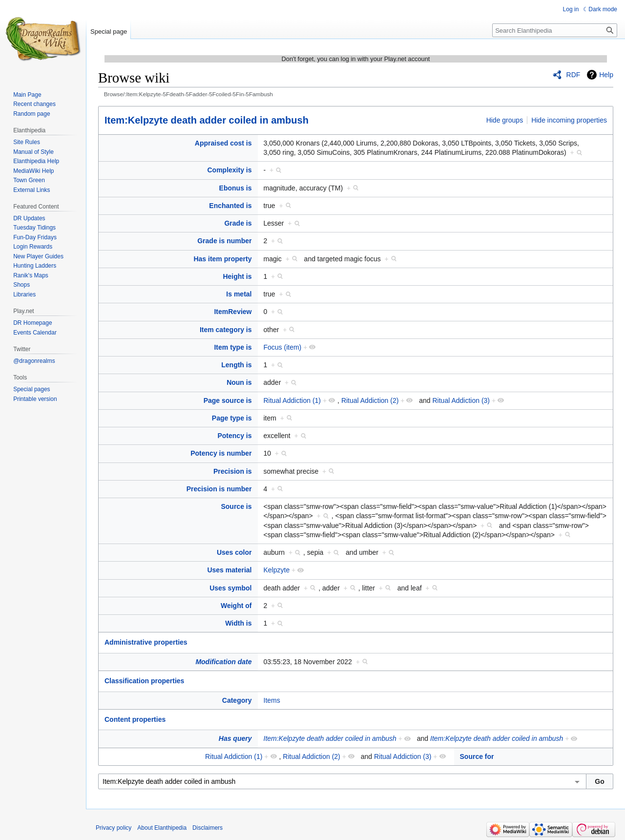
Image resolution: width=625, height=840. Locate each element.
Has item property (222, 259)
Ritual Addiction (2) (370, 400)
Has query (235, 738)
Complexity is (229, 170)
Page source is (228, 400)
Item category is (226, 330)
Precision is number (219, 489)
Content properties (135, 719)
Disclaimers (208, 828)
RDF (573, 75)
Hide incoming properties (569, 120)
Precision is (233, 471)
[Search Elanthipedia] (555, 30)
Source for (477, 756)
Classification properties (144, 681)
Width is (238, 623)
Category (237, 700)
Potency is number (221, 453)
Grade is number (224, 241)
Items (272, 700)
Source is (236, 506)
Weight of (236, 606)
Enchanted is (230, 206)
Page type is (232, 418)
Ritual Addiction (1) (292, 400)
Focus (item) (283, 347)
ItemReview (233, 312)
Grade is (238, 223)
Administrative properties (146, 642)
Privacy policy (114, 828)
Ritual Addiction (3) (461, 400)
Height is (237, 276)
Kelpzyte (277, 570)
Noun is (239, 382)
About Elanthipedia (162, 828)
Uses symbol (230, 588)
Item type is (233, 347)
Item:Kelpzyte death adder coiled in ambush (207, 120)
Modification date (223, 662)
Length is (236, 365)
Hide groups (505, 120)
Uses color (234, 552)
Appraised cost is (223, 143)
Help (606, 75)
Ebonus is (236, 188)
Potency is (234, 436)
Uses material (229, 570)
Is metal (239, 294)
